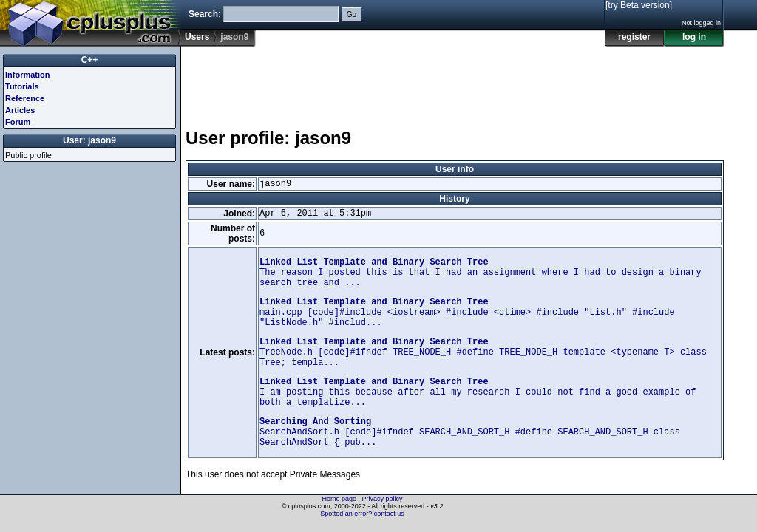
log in (694, 37)
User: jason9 (89, 140)
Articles (20, 110)
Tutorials (22, 86)
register (634, 37)
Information (28, 75)
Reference (25, 98)
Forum (18, 122)
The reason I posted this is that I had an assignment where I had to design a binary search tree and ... (481, 273)
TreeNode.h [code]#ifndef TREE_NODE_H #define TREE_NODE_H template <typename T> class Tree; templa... (483, 352)
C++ (90, 60)
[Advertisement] (455, 81)
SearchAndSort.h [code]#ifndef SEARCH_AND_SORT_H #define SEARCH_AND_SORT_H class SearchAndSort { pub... (470, 432)
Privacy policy (382, 499)
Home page (340, 499)
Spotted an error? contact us (362, 514)
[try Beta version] (639, 5)
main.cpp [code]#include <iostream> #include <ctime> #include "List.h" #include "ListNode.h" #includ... (467, 313)
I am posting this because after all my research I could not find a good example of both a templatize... (478, 392)
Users (197, 37)
